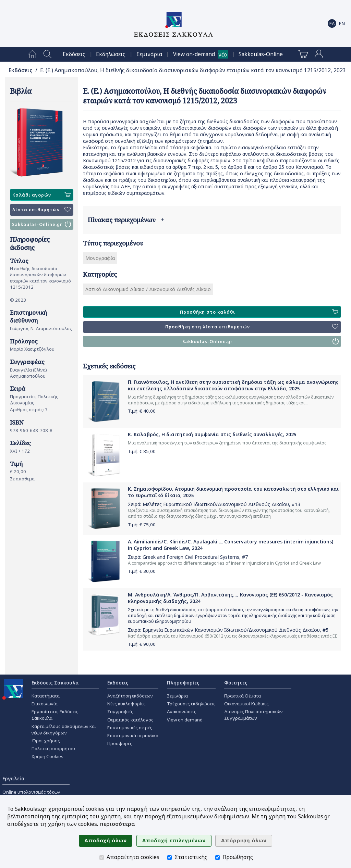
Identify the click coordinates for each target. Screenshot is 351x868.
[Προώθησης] (217, 858)
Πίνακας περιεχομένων (126, 220)
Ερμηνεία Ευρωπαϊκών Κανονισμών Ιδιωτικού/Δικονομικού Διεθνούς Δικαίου (231, 630)
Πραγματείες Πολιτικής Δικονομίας (34, 400)
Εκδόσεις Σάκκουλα (55, 683)
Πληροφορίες (183, 683)
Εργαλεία (14, 778)
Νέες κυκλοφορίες (126, 704)
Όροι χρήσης (46, 741)
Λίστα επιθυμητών (41, 210)
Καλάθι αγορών (41, 195)
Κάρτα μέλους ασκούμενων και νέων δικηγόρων (64, 729)
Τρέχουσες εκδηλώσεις (191, 704)
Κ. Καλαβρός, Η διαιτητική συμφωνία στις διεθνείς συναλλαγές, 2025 (212, 434)
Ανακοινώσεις (182, 712)
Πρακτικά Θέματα (243, 696)
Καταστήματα (46, 696)
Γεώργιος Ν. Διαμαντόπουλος (41, 328)
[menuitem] (32, 54)
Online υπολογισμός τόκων (31, 792)
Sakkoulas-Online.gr (41, 224)
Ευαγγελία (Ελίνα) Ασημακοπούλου (28, 373)
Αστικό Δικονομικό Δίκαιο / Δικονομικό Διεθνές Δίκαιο (148, 289)
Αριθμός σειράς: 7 (29, 410)
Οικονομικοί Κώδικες (246, 704)
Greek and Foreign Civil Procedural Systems (191, 557)
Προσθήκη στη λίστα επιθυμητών (252, 327)
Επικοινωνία (45, 704)
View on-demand (194, 54)
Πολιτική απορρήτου (53, 749)
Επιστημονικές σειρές (130, 728)
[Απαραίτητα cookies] (102, 858)
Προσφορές (120, 743)
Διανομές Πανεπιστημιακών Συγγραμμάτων (253, 715)
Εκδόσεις (74, 54)
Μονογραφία (100, 258)
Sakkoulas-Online (261, 54)
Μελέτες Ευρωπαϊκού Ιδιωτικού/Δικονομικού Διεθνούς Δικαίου (216, 504)
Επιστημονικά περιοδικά (133, 735)
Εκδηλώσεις (111, 54)
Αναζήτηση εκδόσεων (130, 696)
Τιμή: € (142, 411)
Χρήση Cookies (47, 756)
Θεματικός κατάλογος (130, 720)
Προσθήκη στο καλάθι (259, 312)
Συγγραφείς (120, 712)
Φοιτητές (236, 683)
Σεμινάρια (149, 54)
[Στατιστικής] (170, 858)
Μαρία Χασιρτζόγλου (32, 349)
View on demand (185, 720)
